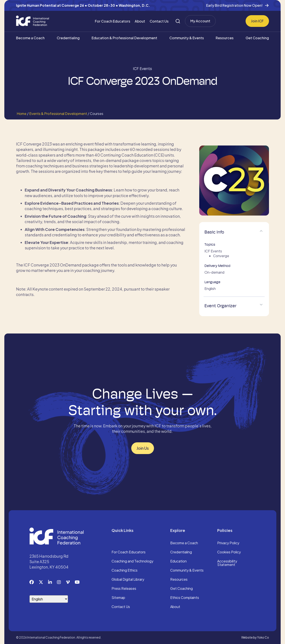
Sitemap (118, 598)
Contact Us (159, 21)
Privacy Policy (228, 543)
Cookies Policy (229, 552)
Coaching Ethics (125, 570)
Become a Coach (30, 38)
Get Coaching (257, 38)
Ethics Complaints (185, 598)
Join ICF (257, 21)
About (140, 21)
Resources (225, 38)
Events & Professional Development (58, 114)
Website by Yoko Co (255, 637)
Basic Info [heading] (214, 232)
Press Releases (124, 589)
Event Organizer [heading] (220, 306)
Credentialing (68, 38)
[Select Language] (49, 599)
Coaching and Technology (132, 561)
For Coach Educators (113, 21)
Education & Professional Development (124, 38)
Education (178, 561)
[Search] (178, 21)
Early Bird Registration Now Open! (234, 5)
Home (21, 114)
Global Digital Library (128, 580)
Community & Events (187, 38)
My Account (200, 21)
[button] (261, 231)
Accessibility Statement (227, 563)
